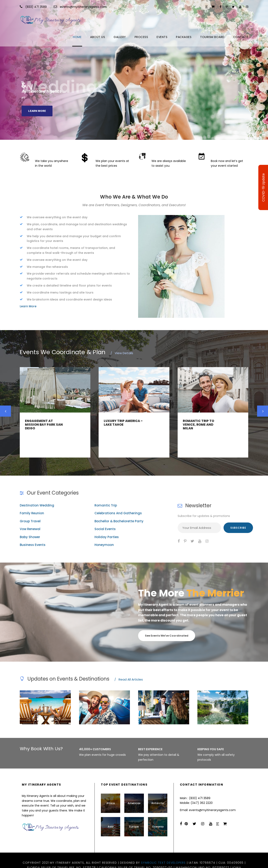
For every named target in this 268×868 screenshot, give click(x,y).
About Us (98, 37)
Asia (111, 812)
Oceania (158, 812)
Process (141, 37)
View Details (122, 353)
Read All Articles (129, 665)
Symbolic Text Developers (163, 848)
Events (162, 37)
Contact (241, 37)
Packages (184, 37)
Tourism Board (212, 37)
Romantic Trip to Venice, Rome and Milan (198, 425)
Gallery (120, 37)
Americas (134, 788)
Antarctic (158, 788)
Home (77, 37)
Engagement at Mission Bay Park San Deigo (44, 425)
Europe (134, 812)
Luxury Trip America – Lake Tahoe (123, 423)
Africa (111, 788)
